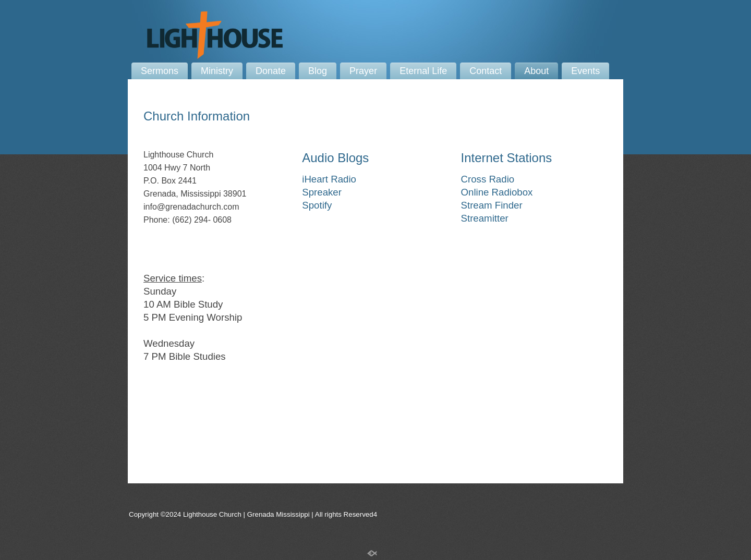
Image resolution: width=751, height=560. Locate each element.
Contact (486, 71)
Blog (318, 71)
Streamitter (485, 218)
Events (585, 71)
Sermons (160, 71)
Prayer (363, 71)
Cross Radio (488, 179)
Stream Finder (492, 205)
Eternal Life (423, 71)
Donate (271, 71)
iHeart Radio (329, 179)
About (536, 71)
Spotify (317, 205)
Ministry (217, 71)
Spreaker (322, 192)
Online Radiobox (497, 192)
